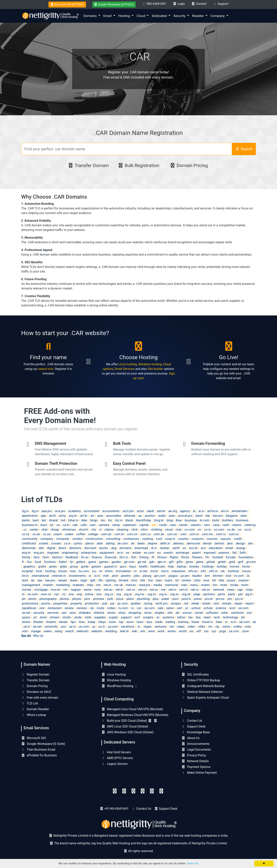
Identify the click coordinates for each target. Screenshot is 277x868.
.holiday (221, 567)
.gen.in (161, 562)
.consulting (113, 539)
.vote (247, 627)
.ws (191, 631)
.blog (169, 520)
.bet (44, 520)
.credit (237, 539)
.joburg (146, 576)
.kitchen (218, 576)
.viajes (180, 627)
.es (127, 553)
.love (206, 580)
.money (26, 590)
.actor (140, 511)
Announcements (195, 744)
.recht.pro (161, 603)
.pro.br (208, 599)
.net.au (108, 590)
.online (89, 594)
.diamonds (28, 548)
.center (34, 530)
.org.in (127, 594)
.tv (226, 622)
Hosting (125, 16)
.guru (123, 567)
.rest (41, 608)
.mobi (223, 585)
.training (183, 622)
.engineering (70, 553)
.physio (76, 599)
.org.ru (163, 594)
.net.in (172, 590)
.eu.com (149, 553)
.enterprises (88, 553)
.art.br (83, 516)
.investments (77, 576)
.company (46, 539)
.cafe (83, 525)
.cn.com (189, 530)
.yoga (222, 631)
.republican (29, 608)
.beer (243, 516)
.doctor (103, 548)
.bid (63, 520)
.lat (32, 580)
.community (29, 539)
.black (129, 520)
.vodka (237, 627)
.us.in (101, 627)
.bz (51, 525)
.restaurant (54, 608)
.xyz (214, 631)
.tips (73, 622)
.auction (150, 516)
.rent (216, 603)
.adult (150, 511)
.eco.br (193, 548)
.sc (186, 608)
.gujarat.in (110, 567)
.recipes (175, 603)
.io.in (97, 576)
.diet (41, 548)
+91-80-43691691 (116, 809)
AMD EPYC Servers (117, 758)
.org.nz (151, 594)
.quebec (135, 603)
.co (239, 530)
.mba (90, 585)
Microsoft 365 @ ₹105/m (67, 4)
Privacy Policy (194, 755)
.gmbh (222, 562)
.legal (83, 580)
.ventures (160, 627)
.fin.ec (85, 557)
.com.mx (207, 534)
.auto (172, 516)
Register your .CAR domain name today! (139, 72)
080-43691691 (154, 4)
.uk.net (37, 627)
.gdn (151, 562)
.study (77, 617)
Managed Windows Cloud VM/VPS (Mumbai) (135, 715)
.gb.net (141, 562)
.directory (75, 548)
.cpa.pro (225, 539)
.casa (216, 525)
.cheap (54, 530)
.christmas (68, 530)
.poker (165, 599)
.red (186, 603)
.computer (62, 539)
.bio (103, 520)
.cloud (168, 530)
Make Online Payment (199, 773)
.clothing (156, 530)
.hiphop (181, 567)
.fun (29, 562)
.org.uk (186, 594)
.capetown (129, 525)
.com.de (158, 534)
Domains (91, 16)
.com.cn (132, 534)
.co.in (247, 530)
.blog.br (159, 520)
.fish (133, 557)
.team (207, 617)
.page (196, 594)
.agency (185, 511)
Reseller (199, 16)
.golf (240, 562)
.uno (63, 627)
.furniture (50, 562)
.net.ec (154, 590)
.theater (38, 622)
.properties (60, 603)
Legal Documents (196, 750)
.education (215, 548)
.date (99, 543)
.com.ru (220, 534)
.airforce (212, 511)
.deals (141, 543)
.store (43, 617)
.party (231, 594)
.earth (176, 548)
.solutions (237, 613)
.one (71, 594)
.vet (171, 627)
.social (199, 613)
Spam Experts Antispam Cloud (205, 698)
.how (72, 571)
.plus (155, 599)
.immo (108, 571)
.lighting (110, 580)
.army (62, 516)
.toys (149, 622)
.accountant (91, 511)
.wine (151, 631)
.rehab (195, 603)
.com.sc (233, 534)
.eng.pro (38, 553)
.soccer (187, 613)
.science (221, 608)
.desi (229, 543)
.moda (234, 585)
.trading (170, 622)
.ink (222, 571)
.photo (32, 599)
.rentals (226, 603)
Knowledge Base (196, 732)
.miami (205, 585)
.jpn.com (159, 576)
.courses (212, 539)
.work (161, 631)
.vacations (127, 627)
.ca (58, 525)
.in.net (143, 571)
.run (139, 608)
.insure (246, 571)
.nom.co (46, 594)
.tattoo (181, 617)
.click (134, 530)
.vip (217, 627)
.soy (249, 613)
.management (31, 585)
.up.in (72, 627)
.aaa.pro (46, 511)
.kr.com (239, 576)
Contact (199, 4)
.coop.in (170, 539)
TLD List (30, 703)
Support (221, 4)
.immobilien (123, 571)
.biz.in (118, 520)
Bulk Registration (139, 166)
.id (100, 571)
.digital (51, 548)
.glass (199, 562)
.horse (246, 567)
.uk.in (26, 627)
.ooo (99, 594)
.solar (224, 613)
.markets (78, 585)
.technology (230, 617)
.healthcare (157, 567)
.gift (171, 562)
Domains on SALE (36, 692)
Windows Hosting (116, 680)
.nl (23, 594)
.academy (74, 511)
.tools (112, 622)
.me (98, 585)
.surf (137, 617)
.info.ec (193, 571)
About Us (190, 738)
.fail (234, 553)
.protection (92, 603)
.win (142, 631)
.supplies (100, 617)
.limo (134, 580)
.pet (240, 594)
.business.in (29, 525)
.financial (110, 557)
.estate (136, 553)
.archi (52, 516)
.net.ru (194, 590)
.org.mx (139, 594)
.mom (244, 585)
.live (150, 580)
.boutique (190, 520)
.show (147, 613)
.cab (75, 525)
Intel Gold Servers (116, 752)
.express (224, 553)
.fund (37, 562)
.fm (207, 557)
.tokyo (102, 622)
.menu (194, 585)
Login (179, 4)
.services (53, 613)
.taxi (198, 617)
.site (169, 613)
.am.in (224, 511)
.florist (185, 557)
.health (143, 567)
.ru (132, 608)
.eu (159, 553)
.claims (109, 530)
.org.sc (174, 594)
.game (92, 562)
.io (90, 576)
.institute (233, 571)
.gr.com (251, 562)
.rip (91, 608)
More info (193, 863)
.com (183, 534)
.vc (138, 627)
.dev (250, 543)
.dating (110, 543)
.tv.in (233, 622)
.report (249, 603)
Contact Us (192, 721)
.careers (195, 525)
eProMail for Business (39, 755)
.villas (201, 627)
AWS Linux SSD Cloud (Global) (125, 726)
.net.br (119, 590)
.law (39, 580)
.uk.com (244, 622)
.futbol (62, 562)
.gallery (80, 562)
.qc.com (122, 603)
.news (230, 590)
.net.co (142, 590)
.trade (158, 622)
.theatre (51, 622)
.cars (206, 525)
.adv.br (161, 511)
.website (96, 631)
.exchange (182, 553)
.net (163, 590)
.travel (195, 622)
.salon (170, 608)
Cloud (141, 16)
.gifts (179, 562)
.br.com (204, 520)
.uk (254, 622)
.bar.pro (218, 516)
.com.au (106, 534)
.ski (177, 613)
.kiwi (228, 576)
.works (171, 631)
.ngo (240, 590)
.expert (196, 553)
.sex (64, 613)
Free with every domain (40, 698)
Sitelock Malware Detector (202, 692)
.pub (104, 603)
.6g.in (35, 511)
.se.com (243, 608)
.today (91, 622)
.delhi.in (165, 543)
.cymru (78, 543)
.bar (207, 516)
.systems (168, 617)
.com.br (119, 534)
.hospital (27, 571)
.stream (54, 617)
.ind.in (165, 571)
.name (87, 590)
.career (183, 525)
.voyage (35, 631)
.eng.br (26, 553)
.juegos (173, 576)
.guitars (96, 567)
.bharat (53, 520)
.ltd (214, 580)
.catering (249, 525)
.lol (177, 580)
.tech (217, 617)
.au (140, 516)
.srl (35, 617)
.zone (245, 631)
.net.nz (183, 590)
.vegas (147, 627)
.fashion (57, 557)
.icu (94, 571)
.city (93, 530)
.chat (44, 530)
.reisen (206, 603)
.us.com (83, 627)
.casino (236, 525)
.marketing (62, 585)
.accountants (111, 511)
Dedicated (160, 16)
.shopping (134, 613)
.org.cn (109, 594)
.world (182, 631)
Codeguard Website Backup (203, 686)
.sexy (72, 613)
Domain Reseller (35, 709)
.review (69, 608)
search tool (46, 369)
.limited (123, 580)
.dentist (219, 543)
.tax (190, 617)
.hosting (50, 571)
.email (229, 548)
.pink (110, 599)
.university (51, 627)
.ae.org (172, 511)
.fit (153, 557)
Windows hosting (150, 364)
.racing (148, 603)
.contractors (131, 539)
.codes (69, 534)
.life (100, 580)
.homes (234, 567)
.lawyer (62, 580)
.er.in (120, 553)
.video (191, 627)
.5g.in (25, 511)
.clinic (144, 530)
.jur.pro (185, 576)
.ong (79, 594)
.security (38, 613)
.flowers (197, 557)
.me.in (107, 585)
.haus (132, 567)
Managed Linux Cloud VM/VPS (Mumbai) (132, 709)
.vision (226, 627)
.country (183, 539)
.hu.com (83, 571)
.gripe (63, 567)
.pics (87, 599)
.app (43, 516)
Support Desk (193, 726)
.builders (227, 520)
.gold (232, 562)
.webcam (82, 631)
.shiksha (98, 613)
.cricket (43, 543)
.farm (45, 557)
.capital (144, 525)
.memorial (171, 585)
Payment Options (196, 767)
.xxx (206, 631)
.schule (208, 608)
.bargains (231, 516)
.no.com (32, 594)
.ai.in (201, 511)
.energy (240, 548)
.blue (178, 520)
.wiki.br (124, 631)
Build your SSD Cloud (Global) (129, 721)
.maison (243, 580)
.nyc (56, 594)
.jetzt (115, 576)
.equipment (106, 553)
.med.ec (131, 585)
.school (196, 608)
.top (121, 622)
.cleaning (122, 530)
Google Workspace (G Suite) (43, 744)
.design (240, 543)
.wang (58, 631)
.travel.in (207, 622)
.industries (178, 571)
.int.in (25, 576)
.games (103, 562)
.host (39, 571)
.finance (96, 557)
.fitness (162, 557)
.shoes (111, 613)
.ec (184, 548)
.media (157, 585)
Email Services (125, 369)
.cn (199, 530)
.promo (45, 603)
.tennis (26, 622)
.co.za (46, 534)
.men (184, 585)
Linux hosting (128, 364)
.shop (121, 613)
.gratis (42, 567)
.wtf (198, 631)
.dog (113, 548)
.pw (112, 603)
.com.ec (172, 534)
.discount (90, 548)
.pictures (98, 599)
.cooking (147, 539)
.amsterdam (239, 511)
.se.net (26, 613)
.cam (92, 525)
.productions (30, 603)
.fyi (71, 562)
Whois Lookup (34, 715)
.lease (73, 580)
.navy (97, 590)
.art (92, 516)
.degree (152, 543)
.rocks (100, 608)
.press (197, 599)
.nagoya (75, 590)
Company (218, 16)
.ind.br (154, 571)
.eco (203, 548)
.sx (158, 617)
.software (212, 613)
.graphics (29, 567)
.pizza (119, 599)
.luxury (231, 580)
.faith (242, 553)
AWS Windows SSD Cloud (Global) (127, 732)
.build (215, 520)
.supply (113, 617)
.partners (209, 594)
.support (126, 617)
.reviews (81, 608)
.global (210, 562)
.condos (77, 539)
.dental (207, 543)
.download (141, 548)
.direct (62, 548)
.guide (84, 567)
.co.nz (25, 534)
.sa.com (149, 608)
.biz (110, 520)
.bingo (93, 520)
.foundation (246, 557)
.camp (115, 525)
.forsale (230, 557)
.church (83, 530)
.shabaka (84, 613)
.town (140, 622)
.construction (94, 539)
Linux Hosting (114, 674)
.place (130, 599)
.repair (238, 603)
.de (132, 543)
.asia (100, 516)
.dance (89, 543)
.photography (48, 599)
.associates (113, 516)
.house (62, 571)
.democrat (193, 543)
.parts (221, 594)
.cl (100, 530)
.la (248, 576)
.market (48, 585)
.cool (159, 539)
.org (118, 594)
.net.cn (130, 590)
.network (218, 590)
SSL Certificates (195, 674)
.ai (194, 511)
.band (199, 516)
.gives (189, 562)
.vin (210, 627)
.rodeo (111, 608)
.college (93, 534)
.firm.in (123, 557)
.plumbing (143, 599)
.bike (84, 520)
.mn (215, 585)
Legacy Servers (115, 764)
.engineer (53, 553)
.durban (164, 548)
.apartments (30, 516)
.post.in (186, 599)
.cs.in (67, 543)
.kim (207, 576)
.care (172, 525)
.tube (219, 622)
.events (168, 553)
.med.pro (144, 585)
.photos (64, 599)
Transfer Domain (88, 166)
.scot (232, 608)
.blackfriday (143, 520)
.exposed (209, 553)
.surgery (148, 617)
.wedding (111, 631)
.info (203, 571)
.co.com (219, 530)
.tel (242, 617)
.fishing (144, 557)
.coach (57, 534)
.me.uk (118, 585)
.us (93, 627)
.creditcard (28, 543)
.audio (162, 516)
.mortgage (41, 590)
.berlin (25, 520)
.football (217, 557)
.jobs (136, 576)
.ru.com (123, 608)
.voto (25, 631)
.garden (116, 562)
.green (53, 567)
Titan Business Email (38, 750)
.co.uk (36, 534)
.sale (160, 608)
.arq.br (73, 516)
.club (178, 530)
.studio (66, 617)
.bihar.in (73, 520)
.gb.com (129, 562)
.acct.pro (128, 511)
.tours (130, 622)
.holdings (207, 567)
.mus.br (55, 590)
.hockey (194, 567)
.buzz (43, 525)
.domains (125, 548)
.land (25, 580)
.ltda (221, 580)
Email (108, 16)
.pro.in (239, 599)
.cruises (56, 543)
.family (26, 557)
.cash (225, 525)
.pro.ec (220, 599)
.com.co (145, 534)
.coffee (80, 534)
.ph (23, 599)
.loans (168, 580)
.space (26, 617)
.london (186, 580)
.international (40, 576)
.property (76, 603)
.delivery (178, 543)
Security (180, 16)
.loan (158, 580)
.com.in (194, 534)
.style (88, 617)
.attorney (129, 516)
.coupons (197, 539)
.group (73, 567)
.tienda (63, 622)
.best (35, 520)
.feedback (71, 557)
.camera (103, 525)
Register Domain (35, 674)
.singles (159, 613)
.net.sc (206, 590)
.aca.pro (60, 511)
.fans (36, 557)
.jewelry (125, 576)
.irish (106, 576)
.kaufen (197, 576)
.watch (69, 631)
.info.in (213, 571)
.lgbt (92, 580)
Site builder (155, 369)
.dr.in (154, 548)
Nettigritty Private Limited (209, 843)
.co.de (231, 530)
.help (170, 567)
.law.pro (50, 580)
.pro (229, 599)
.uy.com (113, 627)
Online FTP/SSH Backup (201, 680)
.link (142, 580)
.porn (175, 599)
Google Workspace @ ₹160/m (114, 4)
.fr (23, 562)
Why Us (38, 636)
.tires (81, 622)
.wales (47, 631)
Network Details (195, 761)
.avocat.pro (185, 516)
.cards (163, 525)
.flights (174, 557)
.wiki (134, 631)
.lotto (197, 580)
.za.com (234, 631)
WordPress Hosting (120, 686)
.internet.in (58, 576)
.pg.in (249, 594)
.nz (63, 594)
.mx (65, 590)
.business (242, 520)
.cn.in (207, 530)
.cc (25, 530)
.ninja (249, 590)
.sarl (179, 608)
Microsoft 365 (34, 738)
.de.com (122, 543)
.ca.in (66, 525)
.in (135, 571)
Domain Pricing (189, 166)
